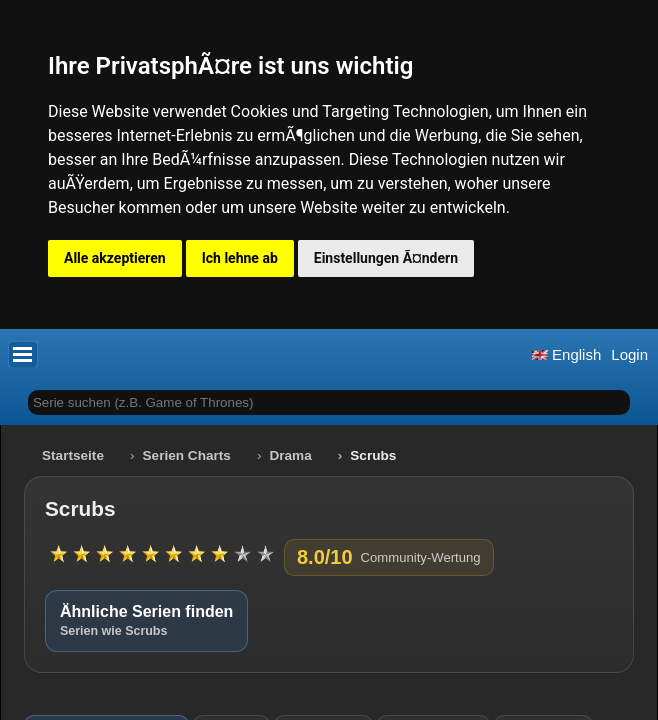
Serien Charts (187, 455)
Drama (290, 455)
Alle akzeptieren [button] (115, 258)
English (566, 354)
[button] (23, 354)
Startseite (73, 455)
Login (629, 354)
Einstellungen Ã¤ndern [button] (386, 258)
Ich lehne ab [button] (240, 258)
